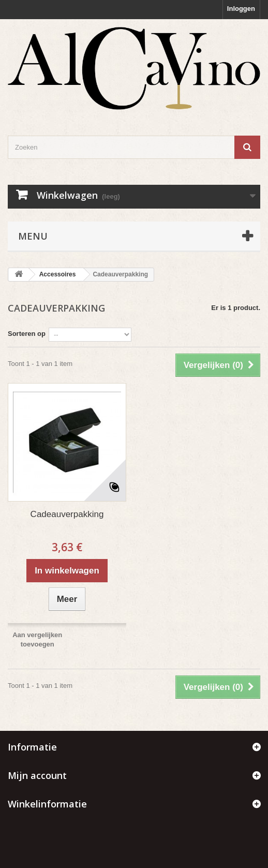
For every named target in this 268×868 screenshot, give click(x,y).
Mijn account (37, 775)
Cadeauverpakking (67, 514)
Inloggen (241, 9)
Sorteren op (27, 334)
